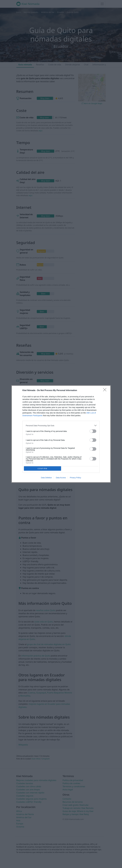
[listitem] (61, 425)
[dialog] (61, 434)
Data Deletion (46, 478)
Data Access (61, 478)
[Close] (106, 391)
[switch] (93, 431)
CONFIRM (42, 468)
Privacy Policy (75, 478)
